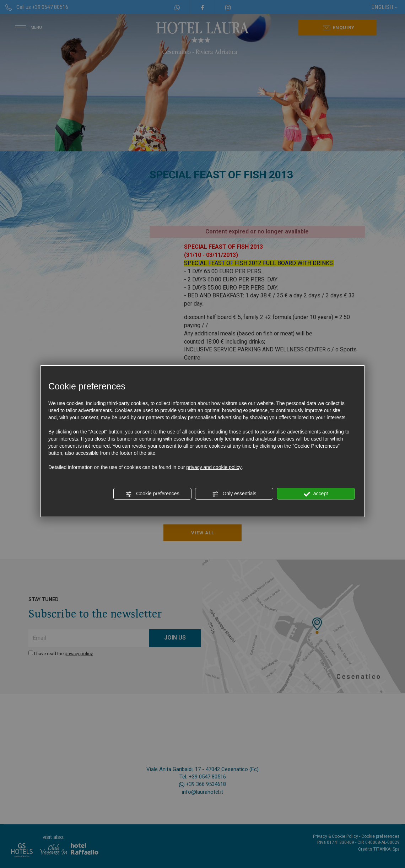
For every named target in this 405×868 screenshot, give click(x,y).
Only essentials (234, 494)
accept (316, 494)
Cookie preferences (152, 494)
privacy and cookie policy (214, 467)
